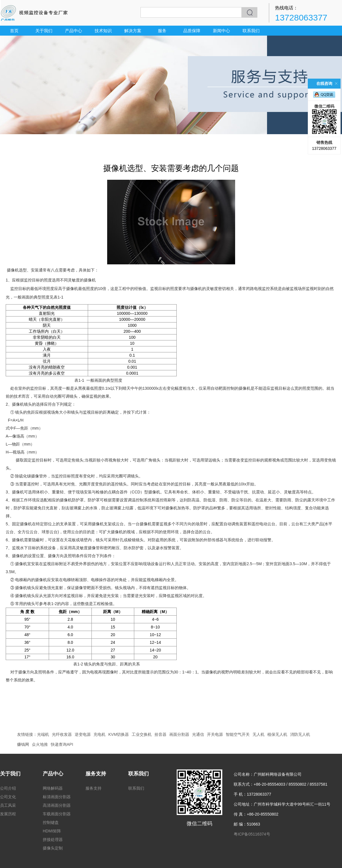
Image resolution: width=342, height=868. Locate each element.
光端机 (43, 734)
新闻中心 (221, 31)
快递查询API (62, 744)
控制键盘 (51, 822)
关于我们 (44, 31)
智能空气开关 (238, 734)
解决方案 (133, 31)
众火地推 (40, 744)
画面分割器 (179, 734)
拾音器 (160, 734)
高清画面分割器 (57, 805)
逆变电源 (83, 734)
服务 (162, 31)
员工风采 (8, 805)
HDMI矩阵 (52, 831)
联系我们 (251, 31)
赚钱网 (23, 744)
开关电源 (215, 734)
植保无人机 (277, 734)
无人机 (258, 734)
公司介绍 (8, 788)
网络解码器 (53, 788)
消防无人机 (300, 734)
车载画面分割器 (57, 814)
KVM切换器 (119, 734)
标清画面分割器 (57, 797)
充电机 (99, 734)
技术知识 (103, 31)
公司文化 (8, 797)
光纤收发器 (62, 734)
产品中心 (74, 31)
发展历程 (8, 814)
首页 (14, 31)
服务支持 (96, 774)
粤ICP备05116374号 (252, 834)
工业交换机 (142, 734)
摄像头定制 (53, 848)
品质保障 (192, 31)
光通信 (198, 734)
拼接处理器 (53, 840)
